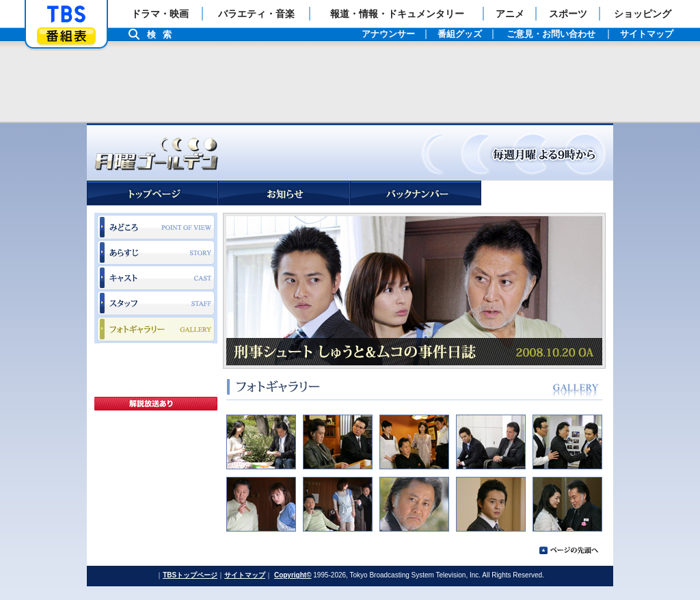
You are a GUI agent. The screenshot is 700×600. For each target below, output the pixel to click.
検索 (163, 35)
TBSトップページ (190, 575)
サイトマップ (245, 575)
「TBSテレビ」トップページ (66, 14)
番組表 (66, 36)
